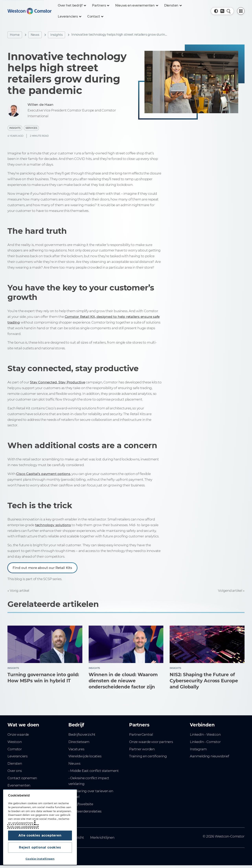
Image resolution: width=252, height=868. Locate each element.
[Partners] (100, 6)
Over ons (15, 771)
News (35, 35)
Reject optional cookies (40, 847)
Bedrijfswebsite (81, 804)
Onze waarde (18, 734)
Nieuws (74, 763)
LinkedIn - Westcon (205, 734)
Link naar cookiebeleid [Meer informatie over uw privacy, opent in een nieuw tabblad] (23, 826)
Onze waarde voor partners (151, 742)
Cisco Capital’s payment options (43, 474)
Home (15, 35)
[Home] (29, 11)
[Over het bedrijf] (72, 6)
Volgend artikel (230, 591)
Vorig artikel (19, 591)
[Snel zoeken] (229, 11)
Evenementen (19, 785)
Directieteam (79, 742)
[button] (216, 11)
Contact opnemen (22, 778)
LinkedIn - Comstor (205, 742)
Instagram (198, 749)
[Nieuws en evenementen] (137, 6)
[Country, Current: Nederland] (222, 11)
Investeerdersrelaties (85, 811)
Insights (57, 35)
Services (31, 128)
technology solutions (53, 525)
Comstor (15, 749)
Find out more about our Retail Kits (42, 568)
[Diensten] (173, 6)
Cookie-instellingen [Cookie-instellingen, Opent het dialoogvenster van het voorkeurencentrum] (40, 859)
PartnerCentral (141, 734)
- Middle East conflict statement (94, 771)
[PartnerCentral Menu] (241, 11)
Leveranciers (17, 756)
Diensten (15, 763)
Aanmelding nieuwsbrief (209, 756)
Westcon (15, 742)
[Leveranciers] (69, 17)
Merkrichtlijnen (102, 837)
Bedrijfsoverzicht (82, 734)
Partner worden (142, 749)
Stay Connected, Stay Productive (57, 382)
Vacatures (76, 749)
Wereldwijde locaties (85, 756)
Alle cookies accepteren (40, 835)
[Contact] (95, 17)
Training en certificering (148, 756)
